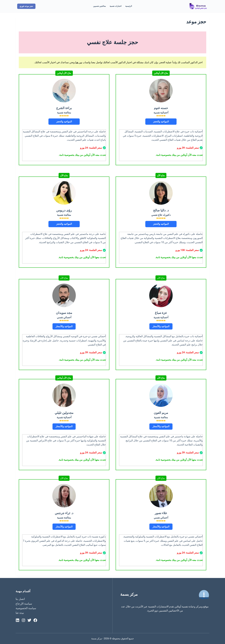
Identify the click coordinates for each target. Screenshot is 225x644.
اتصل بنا (20, 599)
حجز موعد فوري (26, 6)
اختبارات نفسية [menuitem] (116, 6)
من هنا (79, 62)
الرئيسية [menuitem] (129, 6)
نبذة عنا (20, 613)
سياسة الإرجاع (24, 604)
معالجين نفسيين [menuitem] (99, 6)
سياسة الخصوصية (26, 608)
